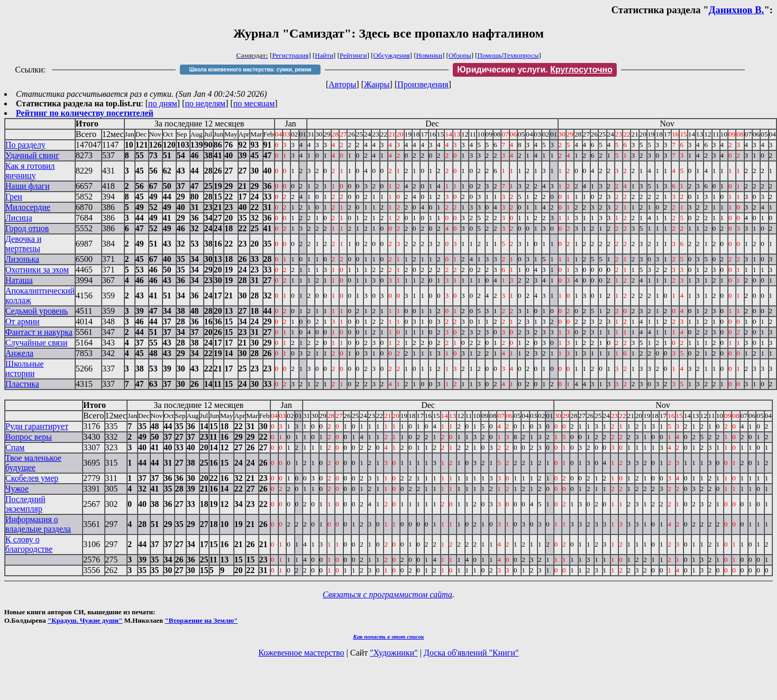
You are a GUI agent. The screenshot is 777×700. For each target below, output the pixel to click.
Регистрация (291, 55)
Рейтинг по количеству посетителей (85, 113)
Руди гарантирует (37, 426)
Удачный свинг (32, 155)
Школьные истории (25, 369)
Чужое (17, 489)
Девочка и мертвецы (23, 244)
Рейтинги (353, 55)
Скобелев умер (32, 478)
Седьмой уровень (36, 311)
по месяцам (254, 103)
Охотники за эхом (37, 270)
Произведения (423, 84)
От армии (22, 321)
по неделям (205, 103)
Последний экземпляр (25, 504)
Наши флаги (28, 186)
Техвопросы (521, 55)
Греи (14, 197)
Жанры (377, 84)
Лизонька (22, 259)
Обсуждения (392, 55)
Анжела (19, 353)
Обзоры (460, 55)
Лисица (19, 218)
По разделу (25, 145)
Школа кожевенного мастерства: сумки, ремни (250, 70)
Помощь (490, 55)
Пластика (22, 384)
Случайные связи (36, 343)
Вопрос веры (29, 437)
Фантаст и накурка (39, 332)
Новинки (429, 55)
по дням (163, 103)
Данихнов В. (737, 10)
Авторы (342, 84)
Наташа (19, 280)
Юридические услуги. (535, 70)
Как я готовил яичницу (30, 171)
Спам (15, 447)
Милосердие (28, 207)
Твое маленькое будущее (33, 463)
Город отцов (27, 228)
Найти (324, 55)
